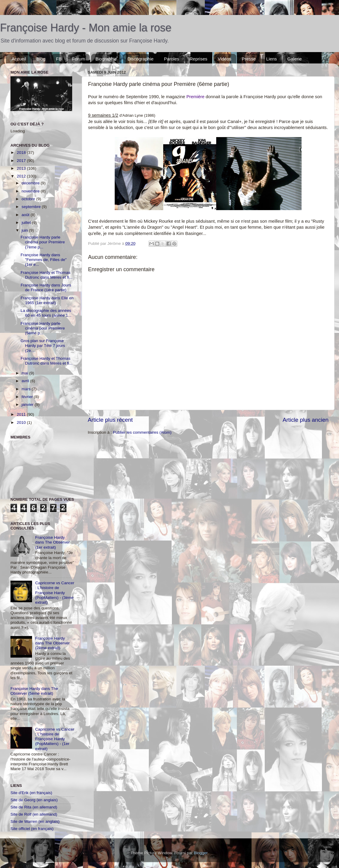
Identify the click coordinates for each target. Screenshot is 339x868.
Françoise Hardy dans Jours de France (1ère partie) (46, 287)
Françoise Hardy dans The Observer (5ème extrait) (34, 691)
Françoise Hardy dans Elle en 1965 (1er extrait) (47, 300)
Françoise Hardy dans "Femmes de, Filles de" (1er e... (44, 260)
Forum (79, 59)
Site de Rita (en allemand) (34, 807)
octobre (29, 199)
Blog (41, 59)
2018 (22, 152)
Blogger (201, 853)
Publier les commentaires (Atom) (142, 432)
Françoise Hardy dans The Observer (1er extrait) (52, 542)
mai (25, 373)
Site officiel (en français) (32, 829)
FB (59, 59)
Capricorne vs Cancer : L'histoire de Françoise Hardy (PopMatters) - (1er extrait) (55, 739)
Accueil (19, 59)
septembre (32, 207)
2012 (22, 176)
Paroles (171, 59)
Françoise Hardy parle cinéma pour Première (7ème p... (43, 242)
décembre (31, 183)
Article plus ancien (306, 420)
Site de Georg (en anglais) (34, 800)
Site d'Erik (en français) (31, 793)
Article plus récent (110, 420)
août (26, 215)
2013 (22, 168)
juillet (27, 223)
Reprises (198, 59)
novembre (31, 191)
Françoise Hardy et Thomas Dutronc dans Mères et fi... (47, 275)
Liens (272, 59)
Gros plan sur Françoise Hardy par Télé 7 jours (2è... (43, 346)
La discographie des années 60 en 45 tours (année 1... (46, 313)
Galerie (294, 59)
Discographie (140, 59)
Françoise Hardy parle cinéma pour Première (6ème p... (43, 328)
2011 (22, 414)
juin (25, 230)
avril (26, 381)
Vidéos (225, 59)
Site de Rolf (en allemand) (34, 814)
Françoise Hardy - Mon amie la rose (86, 28)
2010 (22, 422)
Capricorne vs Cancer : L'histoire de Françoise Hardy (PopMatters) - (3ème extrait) (55, 593)
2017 (22, 161)
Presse (249, 59)
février (28, 397)
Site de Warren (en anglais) (35, 821)
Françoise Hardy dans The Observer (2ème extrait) (52, 643)
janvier (28, 405)
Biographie (106, 59)
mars (27, 389)
